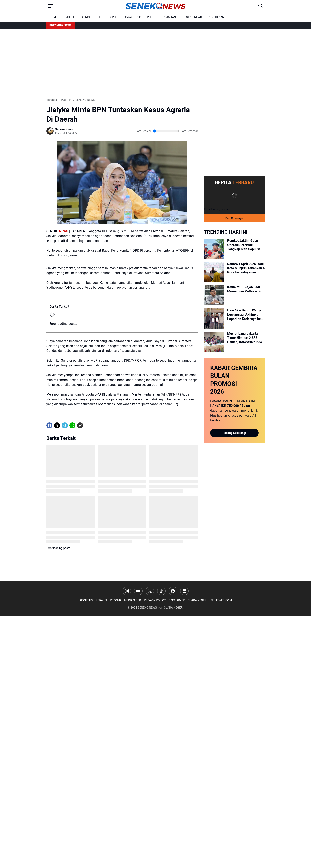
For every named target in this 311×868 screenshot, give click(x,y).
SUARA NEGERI (198, 600)
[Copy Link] (80, 425)
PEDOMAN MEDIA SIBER (125, 600)
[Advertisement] (155, 63)
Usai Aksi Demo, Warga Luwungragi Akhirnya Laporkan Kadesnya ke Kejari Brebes (244, 315)
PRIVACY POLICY (155, 600)
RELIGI (100, 17)
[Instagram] (127, 591)
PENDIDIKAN (216, 17)
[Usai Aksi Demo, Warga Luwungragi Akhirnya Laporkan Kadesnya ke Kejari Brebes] (214, 319)
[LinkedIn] (184, 591)
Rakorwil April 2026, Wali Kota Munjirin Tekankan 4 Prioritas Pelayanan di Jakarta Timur (246, 268)
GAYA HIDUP (133, 17)
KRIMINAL (170, 17)
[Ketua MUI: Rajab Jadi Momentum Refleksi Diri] (214, 295)
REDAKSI (101, 600)
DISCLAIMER (177, 600)
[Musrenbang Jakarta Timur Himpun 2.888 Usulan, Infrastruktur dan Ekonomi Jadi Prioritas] (214, 342)
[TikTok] (161, 591)
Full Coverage (234, 218)
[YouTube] (138, 591)
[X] (57, 425)
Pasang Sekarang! (234, 433)
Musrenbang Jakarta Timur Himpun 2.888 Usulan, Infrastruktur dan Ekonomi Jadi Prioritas (246, 338)
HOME (53, 17)
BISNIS (85, 17)
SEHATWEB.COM (221, 600)
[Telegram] (65, 425)
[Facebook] (49, 425)
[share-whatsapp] (88, 425)
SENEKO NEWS (192, 17)
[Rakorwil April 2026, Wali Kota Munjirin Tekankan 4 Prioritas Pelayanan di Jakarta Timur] (214, 272)
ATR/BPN (169, 394)
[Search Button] (261, 6)
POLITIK (152, 17)
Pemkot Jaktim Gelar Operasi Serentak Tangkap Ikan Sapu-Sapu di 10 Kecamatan (246, 245)
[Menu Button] (50, 6)
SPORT (115, 17)
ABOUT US (86, 600)
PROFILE (69, 17)
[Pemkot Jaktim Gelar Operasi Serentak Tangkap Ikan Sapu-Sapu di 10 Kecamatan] (214, 249)
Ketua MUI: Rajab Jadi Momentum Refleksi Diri (245, 289)
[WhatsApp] (72, 425)
